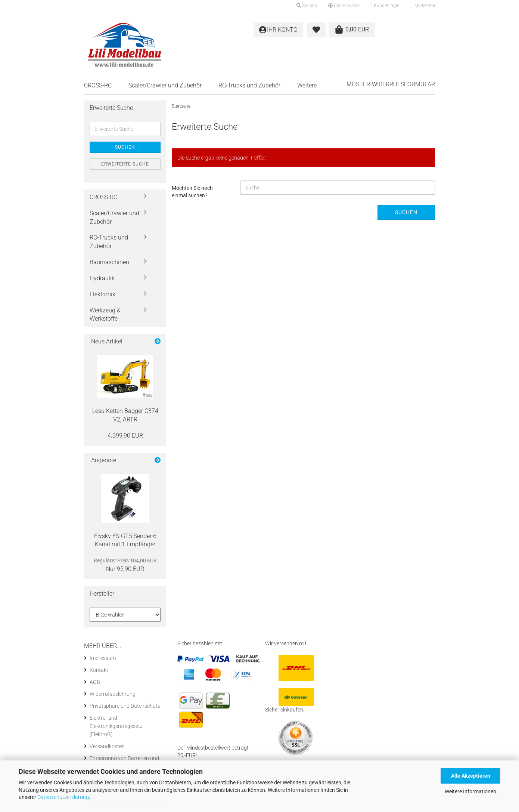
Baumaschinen (109, 262)
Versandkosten (107, 746)
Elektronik (102, 294)
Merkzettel (423, 6)
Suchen (406, 212)
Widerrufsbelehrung (113, 694)
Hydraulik (102, 278)
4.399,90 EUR (125, 436)
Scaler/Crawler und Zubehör (165, 85)
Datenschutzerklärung (63, 797)
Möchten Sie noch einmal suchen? (192, 192)
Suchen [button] (307, 6)
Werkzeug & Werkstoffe (105, 315)
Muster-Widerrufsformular (391, 84)
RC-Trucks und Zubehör (249, 85)
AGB (95, 682)
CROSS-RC (98, 85)
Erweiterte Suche (125, 164)
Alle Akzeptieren (471, 776)
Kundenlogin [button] (385, 6)
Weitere (307, 85)
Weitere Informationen (470, 791)
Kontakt (99, 670)
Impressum (103, 658)
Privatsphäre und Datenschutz (125, 706)
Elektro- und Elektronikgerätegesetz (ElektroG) (116, 726)
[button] (344, 6)
